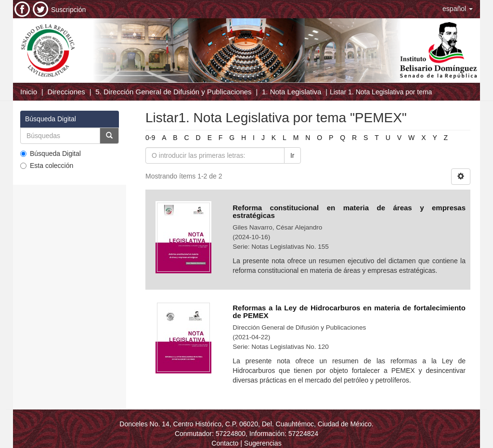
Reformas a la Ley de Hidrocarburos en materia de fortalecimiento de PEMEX (349, 312)
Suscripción (68, 10)
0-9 (150, 138)
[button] (458, 9)
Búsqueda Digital (51, 154)
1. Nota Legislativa (292, 92)
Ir (292, 155)
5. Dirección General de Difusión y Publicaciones (173, 92)
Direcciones (66, 92)
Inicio (29, 92)
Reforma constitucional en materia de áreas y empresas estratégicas (349, 212)
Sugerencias (263, 443)
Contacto (225, 443)
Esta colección (47, 166)
